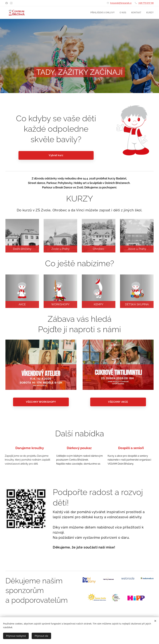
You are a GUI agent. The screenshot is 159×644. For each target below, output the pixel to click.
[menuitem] (100, 13)
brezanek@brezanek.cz (121, 3)
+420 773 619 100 (146, 3)
